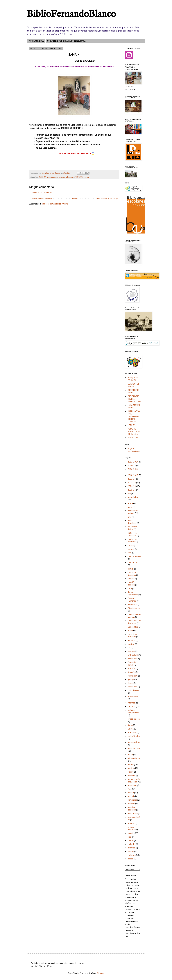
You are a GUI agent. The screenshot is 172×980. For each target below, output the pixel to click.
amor (130, 507)
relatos (131, 823)
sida (129, 837)
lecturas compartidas (133, 711)
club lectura (133, 562)
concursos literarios (132, 574)
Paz (129, 789)
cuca (130, 588)
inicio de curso (134, 690)
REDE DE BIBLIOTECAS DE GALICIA (134, 431)
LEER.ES (131, 425)
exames (131, 651)
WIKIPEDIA (133, 438)
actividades (51, 177)
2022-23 (132, 479)
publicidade (133, 813)
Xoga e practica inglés (134, 450)
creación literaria (131, 583)
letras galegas (134, 719)
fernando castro (132, 663)
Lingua (131, 729)
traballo (131, 844)
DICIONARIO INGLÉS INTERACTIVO (134, 399)
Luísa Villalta (134, 736)
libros (130, 725)
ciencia (131, 545)
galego (131, 679)
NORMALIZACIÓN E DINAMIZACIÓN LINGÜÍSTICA (66, 41)
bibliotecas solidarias (133, 534)
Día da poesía (134, 608)
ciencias (131, 549)
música (131, 768)
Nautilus (131, 775)
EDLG (130, 630)
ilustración (132, 687)
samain (87, 177)
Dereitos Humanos (132, 599)
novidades (132, 785)
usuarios (131, 848)
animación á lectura (65, 177)
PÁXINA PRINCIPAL (36, 41)
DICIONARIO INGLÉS (134, 391)
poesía (131, 793)
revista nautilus (131, 828)
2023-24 (42, 177)
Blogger (101, 973)
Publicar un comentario (43, 192)
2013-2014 (133, 462)
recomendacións (134, 818)
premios (131, 804)
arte (130, 517)
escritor (131, 644)
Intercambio (133, 697)
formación (132, 676)
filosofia (131, 668)
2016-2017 (133, 469)
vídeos (131, 851)
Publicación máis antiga (108, 199)
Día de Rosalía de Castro (134, 622)
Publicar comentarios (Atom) (55, 204)
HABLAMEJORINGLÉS (134, 406)
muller (131, 765)
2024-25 (132, 486)
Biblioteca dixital (132, 528)
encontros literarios (132, 635)
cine (129, 553)
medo (130, 755)
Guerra (131, 683)
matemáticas (134, 742)
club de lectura (134, 556)
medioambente (134, 750)
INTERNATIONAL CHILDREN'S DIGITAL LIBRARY (134, 416)
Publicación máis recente (41, 199)
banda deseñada (132, 522)
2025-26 (132, 490)
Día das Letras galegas (134, 616)
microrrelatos (134, 758)
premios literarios (132, 808)
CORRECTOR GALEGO (134, 385)
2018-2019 (133, 475)
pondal (131, 796)
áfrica (130, 503)
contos (131, 579)
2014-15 (132, 465)
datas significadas (133, 593)
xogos (130, 859)
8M (129, 493)
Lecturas (132, 706)
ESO (130, 648)
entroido (131, 640)
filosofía (132, 672)
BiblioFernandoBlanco (71, 14)
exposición (132, 659)
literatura (132, 732)
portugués (132, 800)
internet (131, 703)
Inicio (75, 199)
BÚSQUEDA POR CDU (133, 379)
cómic (130, 569)
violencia (132, 855)
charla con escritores (132, 540)
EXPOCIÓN (78, 177)
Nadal (130, 772)
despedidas (133, 605)
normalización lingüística (134, 780)
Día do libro (133, 627)
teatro (131, 840)
